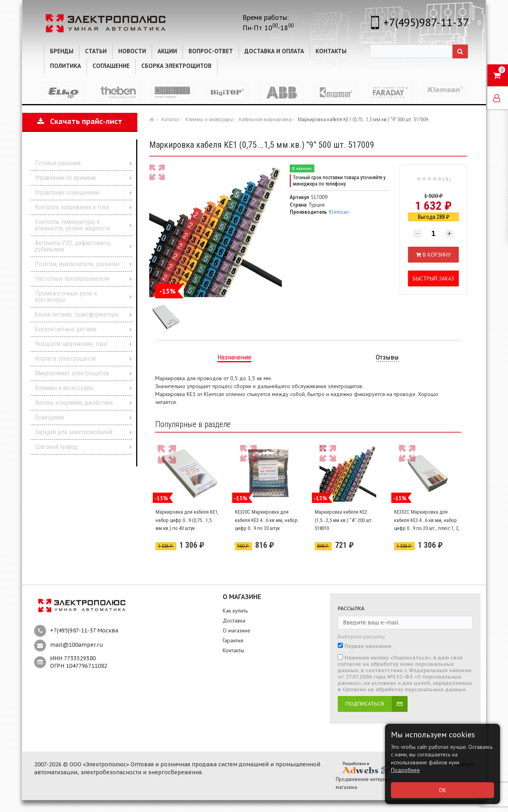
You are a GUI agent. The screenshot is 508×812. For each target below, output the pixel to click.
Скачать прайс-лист (80, 121)
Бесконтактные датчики (66, 329)
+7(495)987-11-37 (426, 22)
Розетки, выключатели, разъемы (77, 264)
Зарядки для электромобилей (74, 432)
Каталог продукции (74, 151)
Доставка (234, 621)
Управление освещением (67, 192)
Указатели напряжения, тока (71, 344)
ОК (443, 790)
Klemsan (339, 212)
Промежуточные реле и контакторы (66, 297)
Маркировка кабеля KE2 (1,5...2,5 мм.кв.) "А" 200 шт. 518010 (344, 520)
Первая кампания (368, 646)
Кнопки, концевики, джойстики (74, 403)
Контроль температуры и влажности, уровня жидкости (72, 225)
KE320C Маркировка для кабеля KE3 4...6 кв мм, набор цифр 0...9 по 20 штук (266, 520)
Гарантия (233, 640)
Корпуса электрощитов (65, 359)
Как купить (235, 611)
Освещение (50, 417)
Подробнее (405, 770)
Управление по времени (65, 178)
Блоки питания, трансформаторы (77, 314)
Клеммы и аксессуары (64, 388)
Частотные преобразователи (72, 279)
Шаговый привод (56, 447)
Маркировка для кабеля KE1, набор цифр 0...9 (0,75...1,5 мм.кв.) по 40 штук (187, 520)
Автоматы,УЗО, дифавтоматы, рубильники (73, 246)
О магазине (237, 630)
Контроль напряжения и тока (72, 207)
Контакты (233, 650)
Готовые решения (58, 163)
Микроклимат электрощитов (72, 373)
